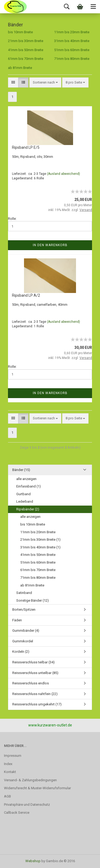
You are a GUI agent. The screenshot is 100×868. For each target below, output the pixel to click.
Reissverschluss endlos (31, 683)
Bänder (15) (21, 470)
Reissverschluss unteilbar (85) (35, 673)
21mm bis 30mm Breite (26, 41)
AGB (7, 796)
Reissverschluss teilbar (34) (33, 662)
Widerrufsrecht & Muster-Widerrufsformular (37, 788)
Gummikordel (23, 641)
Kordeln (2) (21, 652)
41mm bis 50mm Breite (26, 50)
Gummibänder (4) (26, 631)
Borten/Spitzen (24, 609)
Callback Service (17, 813)
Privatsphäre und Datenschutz (27, 805)
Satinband (24, 593)
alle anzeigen (26, 479)
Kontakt (10, 772)
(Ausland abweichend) (63, 174)
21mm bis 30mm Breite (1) (40, 540)
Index (8, 764)
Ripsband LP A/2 (26, 295)
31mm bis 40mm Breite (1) (40, 547)
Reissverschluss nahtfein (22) (35, 694)
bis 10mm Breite (20, 32)
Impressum (13, 756)
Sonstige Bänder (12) (33, 600)
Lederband (25, 501)
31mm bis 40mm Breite (72, 41)
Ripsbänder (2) (28, 509)
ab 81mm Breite (20, 68)
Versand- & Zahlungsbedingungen (30, 780)
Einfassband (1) (29, 486)
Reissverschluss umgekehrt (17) (37, 704)
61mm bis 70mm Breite (26, 59)
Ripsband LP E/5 (26, 147)
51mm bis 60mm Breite (72, 50)
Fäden (17, 620)
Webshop (33, 861)
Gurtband (23, 494)
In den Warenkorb (50, 245)
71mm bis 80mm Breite (72, 59)
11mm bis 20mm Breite (72, 32)
